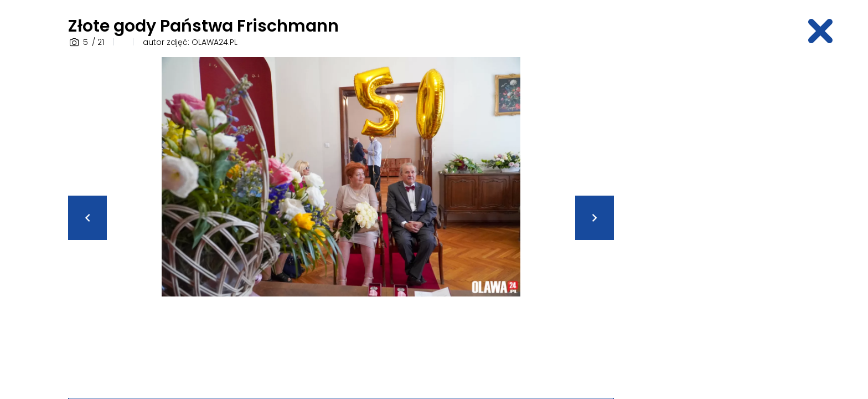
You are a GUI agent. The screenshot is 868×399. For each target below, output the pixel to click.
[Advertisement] (714, 223)
